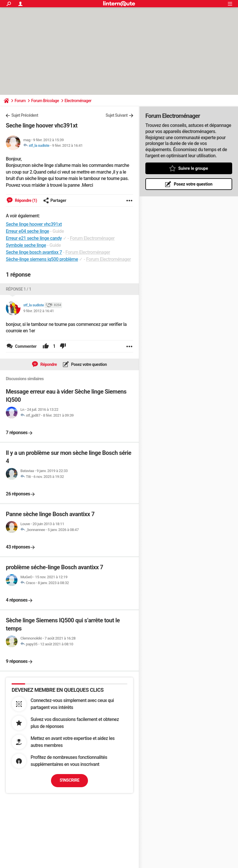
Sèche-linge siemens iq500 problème (42, 259)
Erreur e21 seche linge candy (34, 238)
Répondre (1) (25, 200)
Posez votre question (89, 364)
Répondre (48, 364)
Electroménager (78, 101)
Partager (55, 200)
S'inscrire (70, 780)
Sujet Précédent (25, 115)
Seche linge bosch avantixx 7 (34, 252)
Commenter (25, 346)
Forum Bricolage (45, 101)
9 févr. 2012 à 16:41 (67, 145)
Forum (20, 101)
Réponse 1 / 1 (18, 289)
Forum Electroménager (92, 238)
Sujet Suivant (117, 115)
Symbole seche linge (26, 245)
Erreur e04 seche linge (27, 231)
